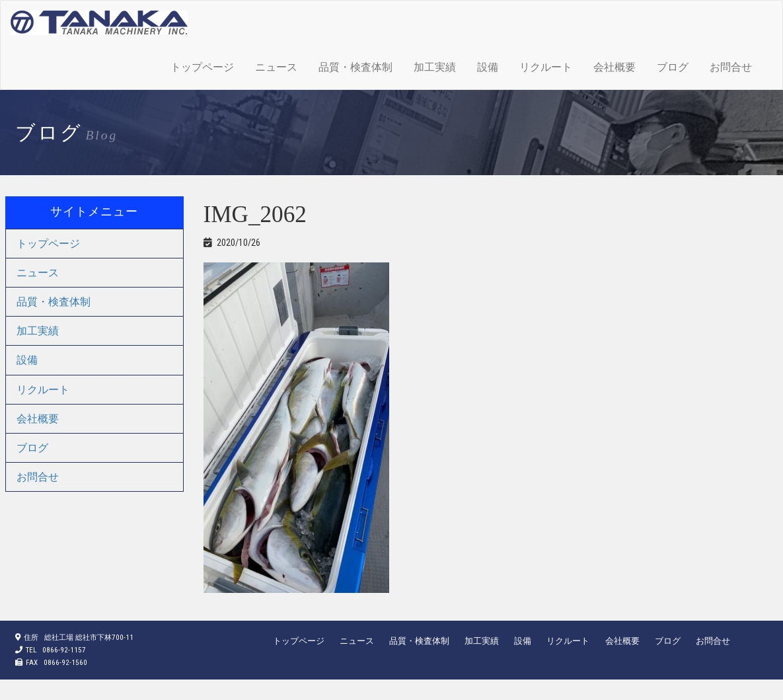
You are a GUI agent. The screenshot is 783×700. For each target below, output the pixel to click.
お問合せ (731, 67)
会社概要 (615, 67)
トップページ (202, 67)
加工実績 (435, 67)
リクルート (546, 67)
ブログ (673, 67)
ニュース (276, 67)
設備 (488, 67)
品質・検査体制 (355, 67)
